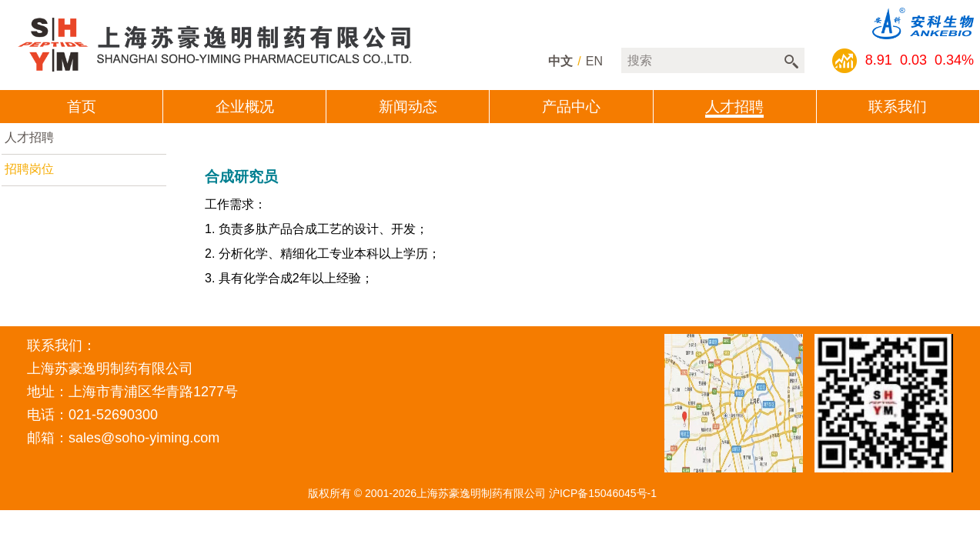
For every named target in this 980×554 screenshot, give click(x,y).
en (594, 61)
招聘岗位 (29, 169)
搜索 (791, 62)
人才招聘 (29, 137)
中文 (560, 61)
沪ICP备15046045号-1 (603, 493)
